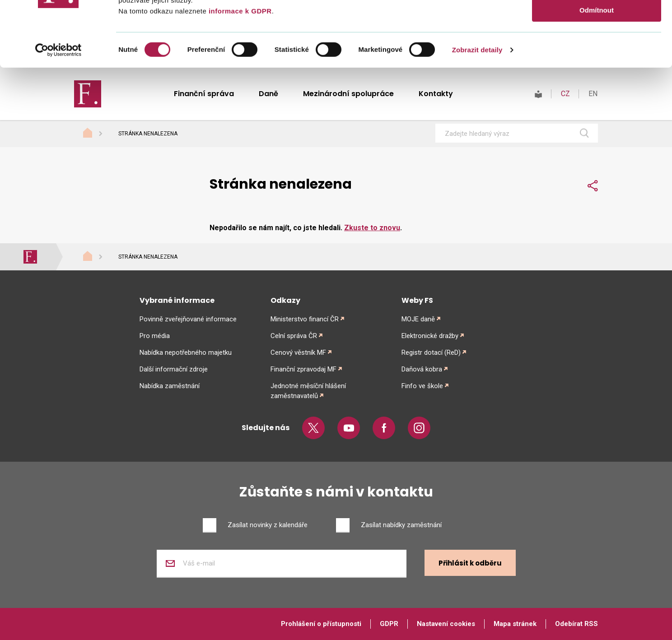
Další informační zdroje (174, 369)
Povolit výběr (597, 49)
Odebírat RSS (576, 624)
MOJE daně (418, 319)
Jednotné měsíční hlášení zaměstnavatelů (308, 391)
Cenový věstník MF (298, 352)
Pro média (155, 336)
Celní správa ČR (294, 336)
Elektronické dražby (430, 336)
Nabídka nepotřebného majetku (186, 352)
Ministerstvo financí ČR (305, 319)
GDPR (389, 624)
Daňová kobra (422, 369)
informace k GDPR (239, 76)
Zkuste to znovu (372, 228)
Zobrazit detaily (477, 115)
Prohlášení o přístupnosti (321, 624)
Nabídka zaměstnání (170, 386)
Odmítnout (597, 75)
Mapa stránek (515, 624)
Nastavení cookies (446, 624)
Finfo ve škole (422, 386)
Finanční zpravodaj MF (303, 369)
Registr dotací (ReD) (431, 352)
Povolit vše (596, 22)
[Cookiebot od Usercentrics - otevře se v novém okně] (58, 115)
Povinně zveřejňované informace (188, 319)
